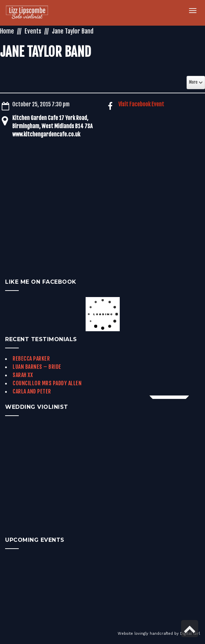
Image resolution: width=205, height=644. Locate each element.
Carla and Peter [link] (32, 391)
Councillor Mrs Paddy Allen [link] (47, 383)
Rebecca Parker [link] (31, 359)
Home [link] (7, 31)
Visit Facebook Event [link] (141, 104)
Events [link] (33, 31)
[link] (31, 13)
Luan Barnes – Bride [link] (37, 367)
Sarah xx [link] (23, 375)
